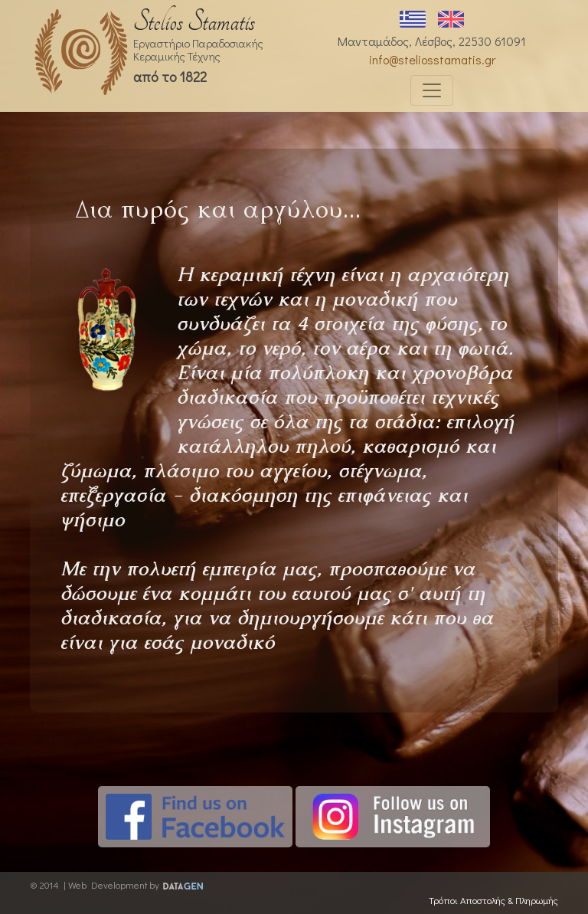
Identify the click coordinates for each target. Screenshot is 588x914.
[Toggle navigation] (432, 90)
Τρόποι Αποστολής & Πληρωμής (493, 900)
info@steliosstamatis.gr (432, 59)
